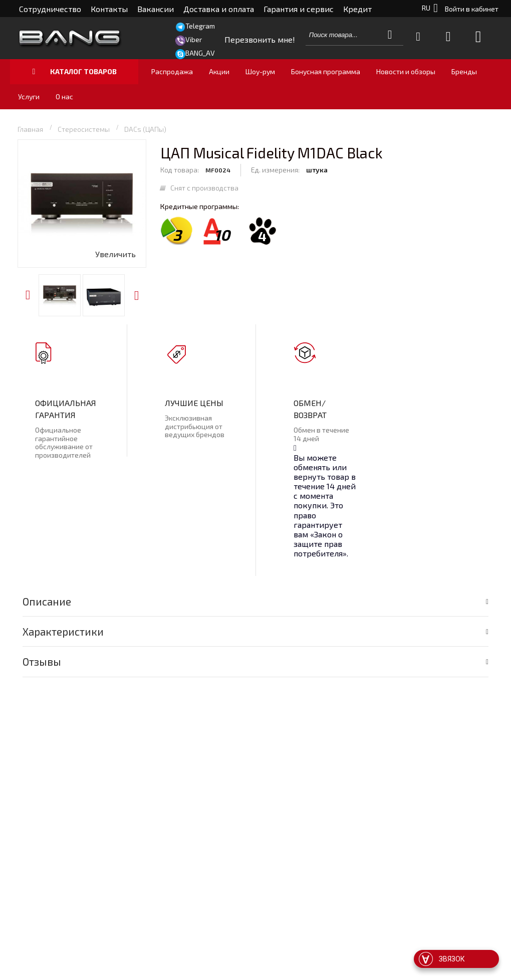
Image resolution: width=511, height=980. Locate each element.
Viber (194, 39)
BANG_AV (200, 53)
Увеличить (115, 254)
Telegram (200, 26)
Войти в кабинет (472, 9)
